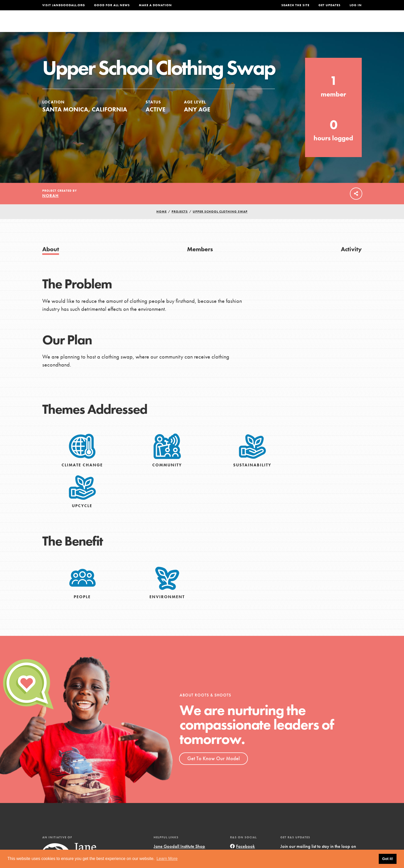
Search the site (295, 5)
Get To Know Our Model (213, 770)
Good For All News (112, 5)
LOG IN (356, 5)
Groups (310, 25)
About (134, 25)
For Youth (164, 25)
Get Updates (330, 5)
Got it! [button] (388, 859)
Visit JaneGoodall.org (64, 5)
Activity (351, 260)
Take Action (345, 25)
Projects (281, 25)
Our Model (247, 25)
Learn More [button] (167, 859)
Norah (50, 207)
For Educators (205, 25)
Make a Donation (155, 5)
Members (200, 260)
